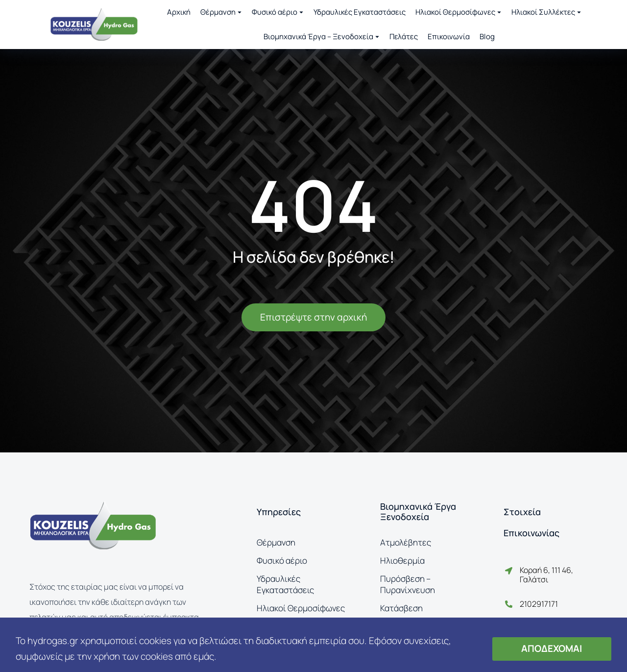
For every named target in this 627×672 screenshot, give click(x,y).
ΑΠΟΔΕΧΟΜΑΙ (552, 648)
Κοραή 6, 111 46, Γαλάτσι (546, 575)
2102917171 (539, 604)
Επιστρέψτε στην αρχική (313, 317)
